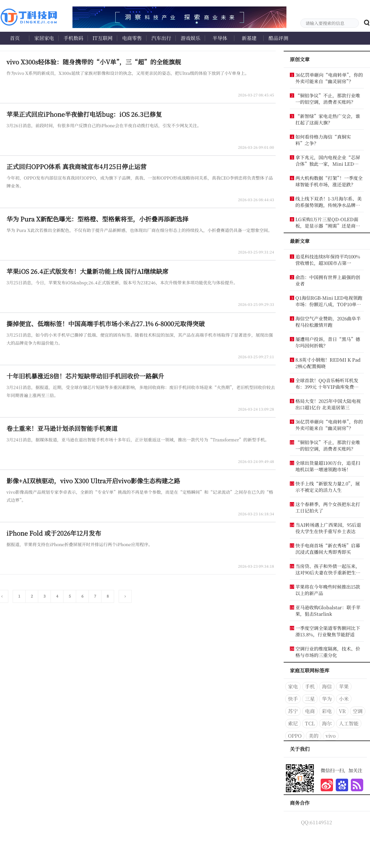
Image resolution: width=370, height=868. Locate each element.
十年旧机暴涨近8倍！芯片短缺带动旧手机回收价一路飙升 (85, 376)
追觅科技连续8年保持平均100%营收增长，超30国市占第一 (328, 260)
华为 (327, 699)
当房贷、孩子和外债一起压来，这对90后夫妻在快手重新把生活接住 (328, 569)
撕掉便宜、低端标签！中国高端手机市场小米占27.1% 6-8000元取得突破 (106, 324)
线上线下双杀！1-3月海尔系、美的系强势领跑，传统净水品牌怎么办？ (329, 202)
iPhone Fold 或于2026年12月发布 (54, 533)
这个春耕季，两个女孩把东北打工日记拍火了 (328, 507)
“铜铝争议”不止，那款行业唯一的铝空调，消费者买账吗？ (328, 99)
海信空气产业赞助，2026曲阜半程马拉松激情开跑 (328, 322)
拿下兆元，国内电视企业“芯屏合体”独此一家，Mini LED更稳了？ (328, 160)
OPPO (295, 736)
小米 (344, 699)
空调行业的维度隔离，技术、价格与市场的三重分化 (328, 652)
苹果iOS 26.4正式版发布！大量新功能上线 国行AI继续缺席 (87, 271)
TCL (310, 723)
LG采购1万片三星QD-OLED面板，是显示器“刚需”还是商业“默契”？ (327, 222)
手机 (310, 686)
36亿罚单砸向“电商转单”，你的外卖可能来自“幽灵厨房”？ (329, 78)
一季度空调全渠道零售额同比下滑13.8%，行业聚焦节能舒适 (328, 631)
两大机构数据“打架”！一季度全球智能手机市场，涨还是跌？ (329, 181)
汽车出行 (161, 38)
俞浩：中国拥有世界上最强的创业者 (328, 280)
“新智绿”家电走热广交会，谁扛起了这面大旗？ (328, 119)
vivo (331, 736)
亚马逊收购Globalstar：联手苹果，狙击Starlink (328, 610)
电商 (310, 711)
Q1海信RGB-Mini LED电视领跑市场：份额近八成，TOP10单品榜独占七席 (329, 301)
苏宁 (293, 711)
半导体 (220, 38)
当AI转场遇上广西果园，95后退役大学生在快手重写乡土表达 (328, 528)
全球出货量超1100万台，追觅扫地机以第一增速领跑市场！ (328, 466)
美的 (314, 736)
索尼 (293, 723)
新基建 (249, 38)
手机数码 (73, 38)
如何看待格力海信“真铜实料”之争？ (323, 140)
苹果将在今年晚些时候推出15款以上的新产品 (328, 590)
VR (342, 711)
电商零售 (132, 38)
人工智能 (349, 723)
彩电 (327, 711)
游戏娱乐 (191, 38)
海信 (327, 686)
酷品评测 (278, 38)
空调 (358, 711)
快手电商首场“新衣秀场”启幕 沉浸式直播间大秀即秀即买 (328, 549)
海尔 (327, 723)
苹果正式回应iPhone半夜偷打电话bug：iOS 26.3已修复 (84, 114)
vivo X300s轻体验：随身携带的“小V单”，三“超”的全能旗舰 (94, 62)
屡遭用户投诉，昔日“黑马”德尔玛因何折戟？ (328, 342)
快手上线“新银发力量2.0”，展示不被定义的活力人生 (328, 487)
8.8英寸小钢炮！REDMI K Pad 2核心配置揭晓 (328, 363)
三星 (310, 699)
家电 (293, 686)
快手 (293, 699)
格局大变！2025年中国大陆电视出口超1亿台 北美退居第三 (328, 404)
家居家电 (44, 38)
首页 (15, 38)
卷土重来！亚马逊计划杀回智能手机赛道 (62, 428)
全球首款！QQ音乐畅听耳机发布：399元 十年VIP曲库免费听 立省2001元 (327, 383)
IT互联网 (103, 38)
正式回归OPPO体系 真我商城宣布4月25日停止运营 (76, 166)
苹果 (344, 686)
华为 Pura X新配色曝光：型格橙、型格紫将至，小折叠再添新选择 (97, 219)
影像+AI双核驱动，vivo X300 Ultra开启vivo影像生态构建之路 (93, 481)
